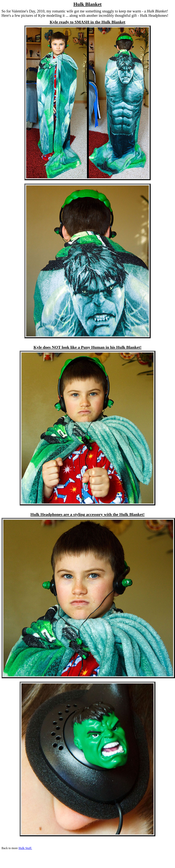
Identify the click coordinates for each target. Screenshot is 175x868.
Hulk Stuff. (25, 848)
